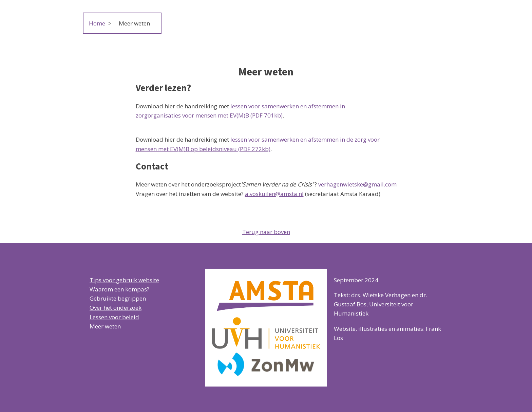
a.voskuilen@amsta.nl (274, 194)
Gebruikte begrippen (118, 298)
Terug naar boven (266, 232)
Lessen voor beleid (114, 317)
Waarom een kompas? (119, 289)
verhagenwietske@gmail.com (357, 184)
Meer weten (105, 326)
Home (97, 23)
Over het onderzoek (116, 308)
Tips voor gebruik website (124, 280)
